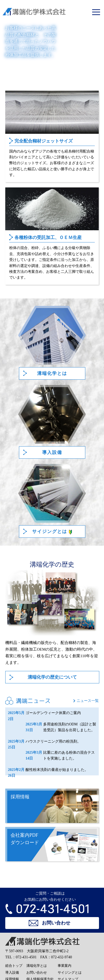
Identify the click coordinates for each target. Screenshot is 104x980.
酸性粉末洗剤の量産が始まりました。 (48, 770)
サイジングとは (70, 972)
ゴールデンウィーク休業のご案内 (44, 713)
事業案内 (65, 966)
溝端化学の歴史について (52, 677)
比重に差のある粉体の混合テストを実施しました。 (60, 756)
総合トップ (14, 966)
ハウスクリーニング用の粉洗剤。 (44, 742)
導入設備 (12, 972)
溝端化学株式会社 (27, 12)
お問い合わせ (37, 972)
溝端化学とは (37, 966)
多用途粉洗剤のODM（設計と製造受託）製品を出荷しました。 (61, 727)
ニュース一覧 (88, 701)
